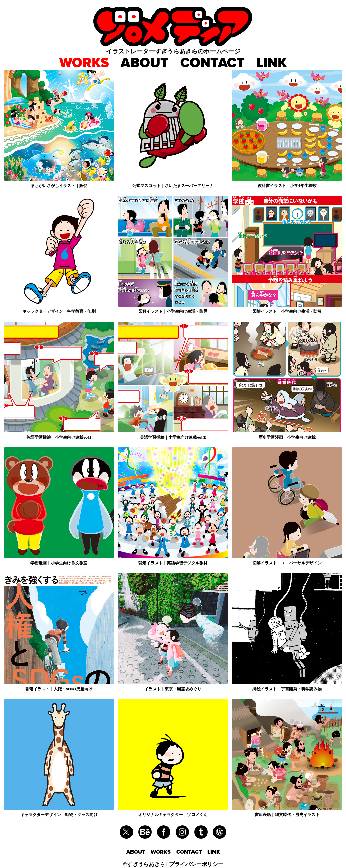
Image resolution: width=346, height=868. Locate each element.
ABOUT (145, 63)
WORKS (84, 63)
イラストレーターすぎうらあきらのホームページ (173, 51)
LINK (271, 63)
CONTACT (212, 63)
